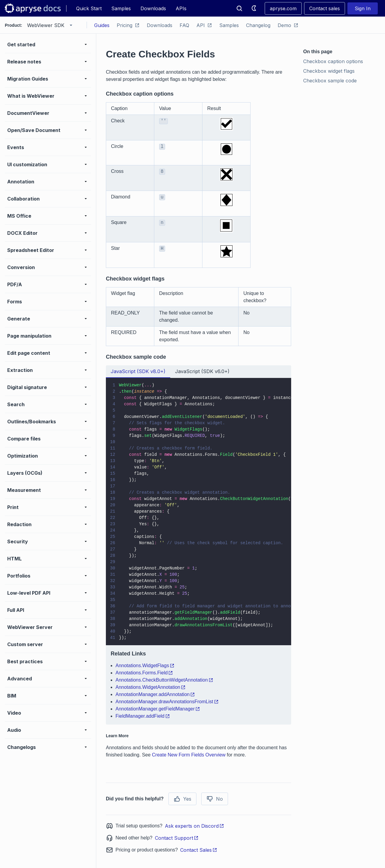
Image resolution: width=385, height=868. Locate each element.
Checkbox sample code (330, 81)
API (204, 25)
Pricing (128, 25)
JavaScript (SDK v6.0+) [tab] (202, 371)
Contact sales (325, 8)
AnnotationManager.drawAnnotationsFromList (167, 702)
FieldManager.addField (143, 716)
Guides (102, 25)
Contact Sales (199, 850)
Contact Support (177, 838)
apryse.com (283, 8)
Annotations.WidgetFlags (145, 666)
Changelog (258, 25)
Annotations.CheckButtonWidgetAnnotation (164, 680)
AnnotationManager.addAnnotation (155, 694)
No (215, 799)
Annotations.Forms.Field (144, 673)
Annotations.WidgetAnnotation (151, 687)
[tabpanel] (199, 551)
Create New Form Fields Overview (189, 755)
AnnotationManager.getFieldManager (158, 709)
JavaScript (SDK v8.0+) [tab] (138, 371)
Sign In (363, 8)
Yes (182, 799)
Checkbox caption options (333, 61)
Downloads (153, 8)
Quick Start (89, 8)
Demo (288, 25)
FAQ (184, 25)
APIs (181, 8)
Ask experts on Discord (194, 826)
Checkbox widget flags (329, 71)
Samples (121, 8)
